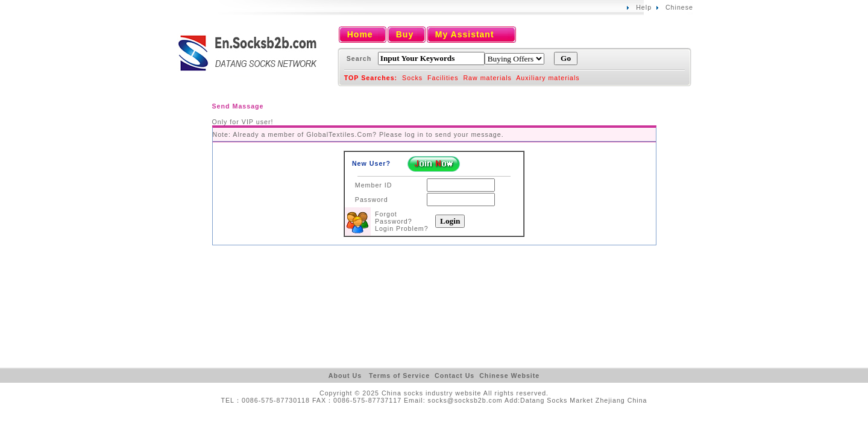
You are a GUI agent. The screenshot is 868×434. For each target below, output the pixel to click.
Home (360, 34)
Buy (405, 34)
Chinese (679, 7)
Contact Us (454, 376)
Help (644, 7)
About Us (345, 376)
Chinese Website (509, 376)
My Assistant (465, 34)
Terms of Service (399, 376)
